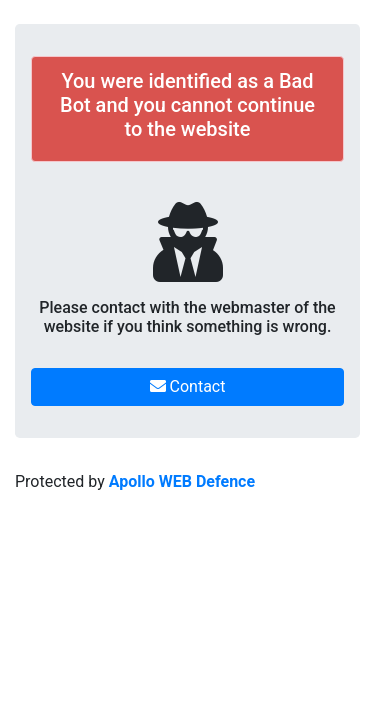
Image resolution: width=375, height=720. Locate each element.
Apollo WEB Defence (182, 481)
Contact (188, 386)
